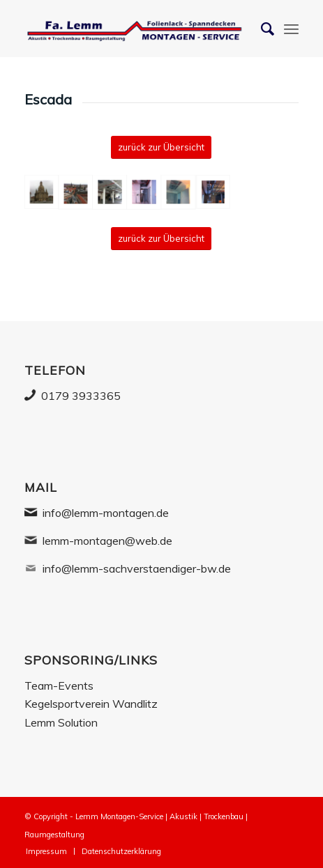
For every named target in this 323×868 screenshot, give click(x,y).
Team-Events (59, 685)
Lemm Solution (61, 722)
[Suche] (261, 29)
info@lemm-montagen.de (106, 513)
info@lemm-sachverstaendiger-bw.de (137, 568)
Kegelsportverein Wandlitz (91, 704)
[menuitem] (46, 851)
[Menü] (291, 29)
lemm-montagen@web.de (107, 541)
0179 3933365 (81, 396)
